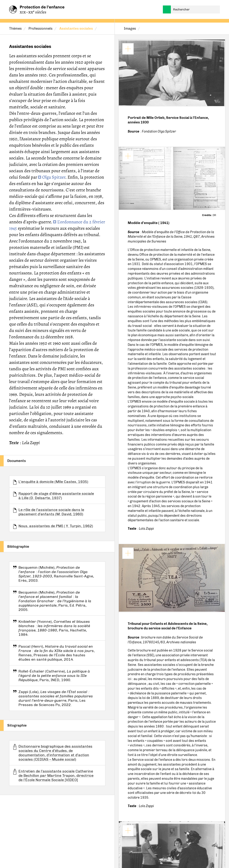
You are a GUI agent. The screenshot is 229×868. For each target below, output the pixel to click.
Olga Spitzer (54, 177)
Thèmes (15, 29)
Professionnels (40, 29)
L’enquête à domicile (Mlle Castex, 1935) (53, 482)
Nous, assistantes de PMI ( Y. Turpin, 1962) (56, 526)
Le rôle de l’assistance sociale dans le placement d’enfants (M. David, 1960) (51, 512)
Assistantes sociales (76, 29)
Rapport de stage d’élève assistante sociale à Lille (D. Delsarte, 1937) (56, 496)
